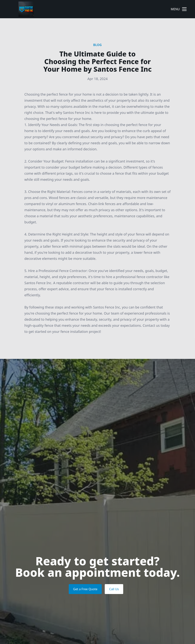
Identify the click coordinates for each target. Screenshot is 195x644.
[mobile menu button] (184, 9)
